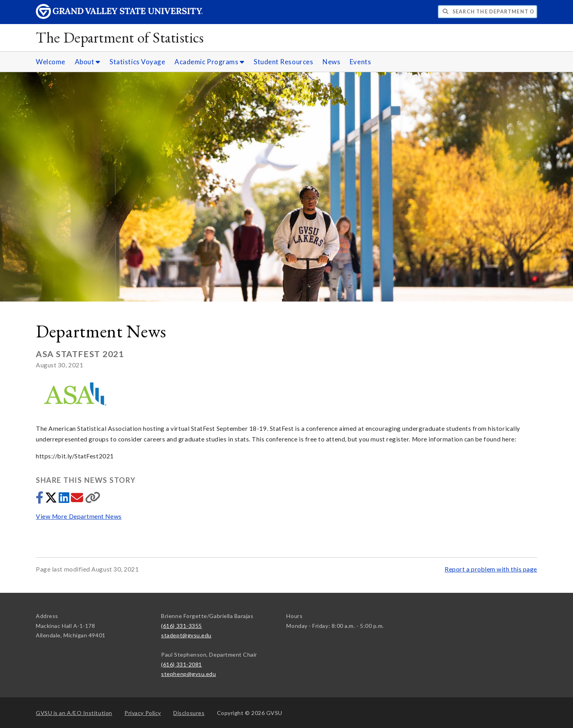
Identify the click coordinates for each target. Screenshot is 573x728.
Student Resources (283, 62)
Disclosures (189, 713)
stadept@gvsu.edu (186, 635)
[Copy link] (93, 500)
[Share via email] (78, 500)
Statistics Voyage (137, 62)
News (331, 62)
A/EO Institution (74, 713)
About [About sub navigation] (88, 62)
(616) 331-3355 (182, 626)
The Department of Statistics (120, 37)
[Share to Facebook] (40, 500)
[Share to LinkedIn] (65, 500)
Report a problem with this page (491, 569)
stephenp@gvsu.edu (188, 674)
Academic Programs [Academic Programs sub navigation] (209, 62)
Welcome (51, 62)
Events (360, 62)
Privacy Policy (143, 713)
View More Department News (79, 516)
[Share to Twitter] (52, 500)
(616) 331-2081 (182, 664)
